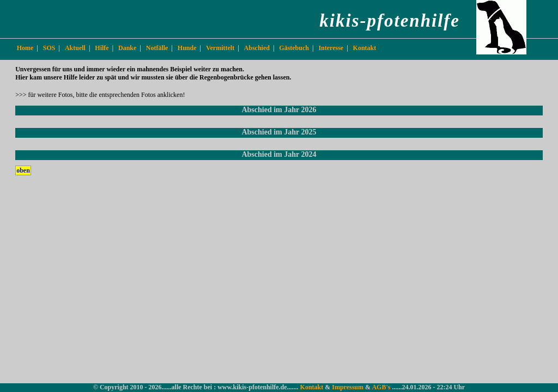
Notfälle (157, 48)
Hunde (187, 48)
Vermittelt (220, 48)
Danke (127, 48)
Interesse (331, 48)
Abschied (257, 48)
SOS (49, 48)
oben (23, 170)
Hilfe (102, 48)
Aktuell (75, 48)
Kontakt (365, 48)
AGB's (382, 387)
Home (25, 48)
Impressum (348, 387)
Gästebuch (294, 48)
